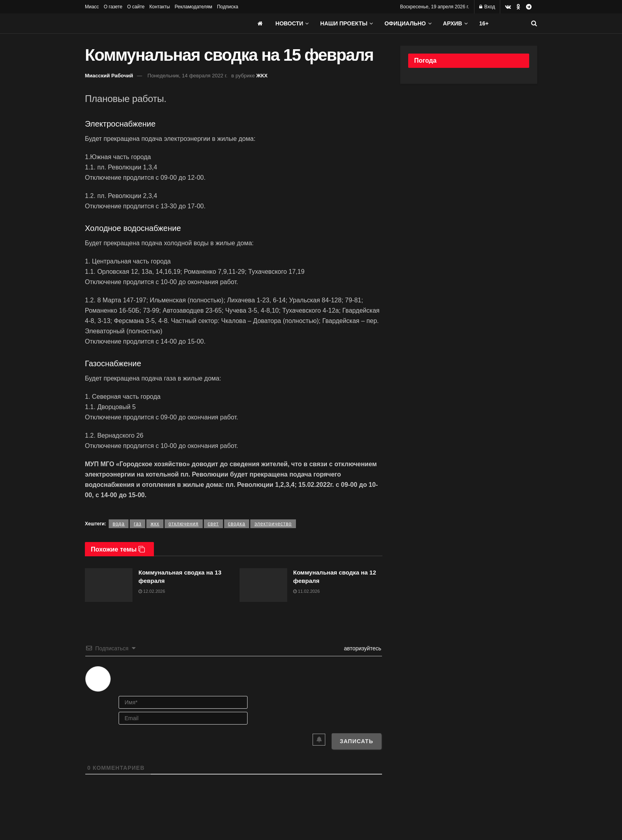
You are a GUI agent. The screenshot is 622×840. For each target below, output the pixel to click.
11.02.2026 (306, 591)
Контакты (159, 7)
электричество (273, 524)
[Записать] (356, 741)
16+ (484, 23)
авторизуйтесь (362, 648)
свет (213, 524)
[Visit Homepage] (144, 23)
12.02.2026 (152, 591)
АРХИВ (453, 23)
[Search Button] (534, 23)
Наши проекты (344, 23)
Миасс (92, 7)
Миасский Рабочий (109, 76)
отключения (184, 524)
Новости (289, 23)
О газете (113, 7)
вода (119, 524)
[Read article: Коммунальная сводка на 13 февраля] (109, 585)
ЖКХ (262, 76)
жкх (155, 524)
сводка (237, 524)
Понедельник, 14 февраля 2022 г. (188, 76)
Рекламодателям (193, 7)
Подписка (227, 7)
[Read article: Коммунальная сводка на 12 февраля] (263, 585)
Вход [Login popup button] (487, 7)
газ (137, 524)
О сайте (136, 7)
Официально (405, 23)
